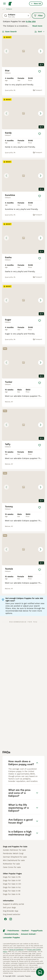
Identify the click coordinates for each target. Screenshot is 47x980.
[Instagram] (11, 919)
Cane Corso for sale (12, 867)
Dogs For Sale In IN (12, 894)
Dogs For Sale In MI (12, 891)
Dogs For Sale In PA (12, 877)
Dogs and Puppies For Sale (15, 847)
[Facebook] (5, 919)
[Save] (40, 72)
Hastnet (25, 931)
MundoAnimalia (11, 934)
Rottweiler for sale (11, 864)
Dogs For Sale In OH (12, 884)
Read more (37, 26)
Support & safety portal (13, 904)
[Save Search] (40, 972)
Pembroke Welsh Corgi (13, 853)
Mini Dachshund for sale (14, 860)
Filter (38, 16)
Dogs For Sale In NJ (12, 887)
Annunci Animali (28, 934)
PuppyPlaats (37, 931)
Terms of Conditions (16, 950)
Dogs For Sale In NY (12, 880)
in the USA (31, 21)
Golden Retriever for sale (14, 850)
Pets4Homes (13, 931)
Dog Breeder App (11, 911)
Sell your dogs (9, 908)
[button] (23, 51)
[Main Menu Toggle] (4, 4)
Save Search (9, 32)
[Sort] (40, 32)
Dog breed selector (12, 914)
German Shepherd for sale (15, 857)
